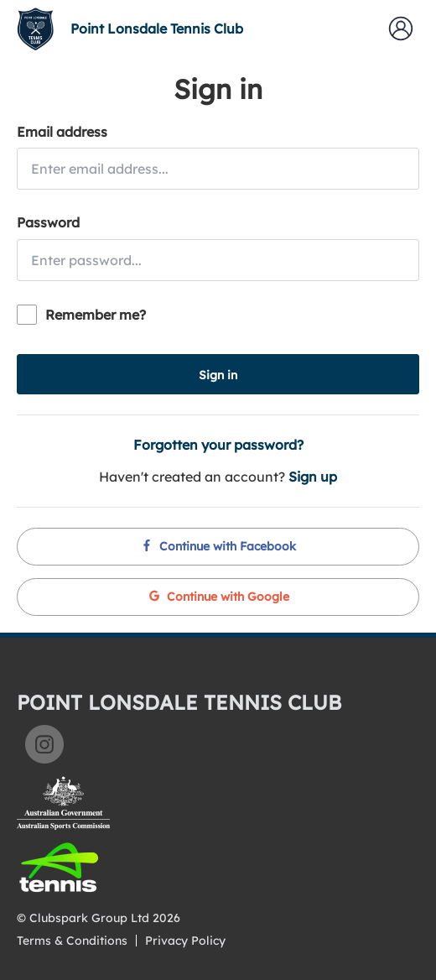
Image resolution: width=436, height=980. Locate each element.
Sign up (313, 477)
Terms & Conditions (72, 941)
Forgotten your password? (218, 445)
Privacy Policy (185, 941)
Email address (62, 132)
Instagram (44, 744)
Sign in (218, 375)
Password (48, 222)
